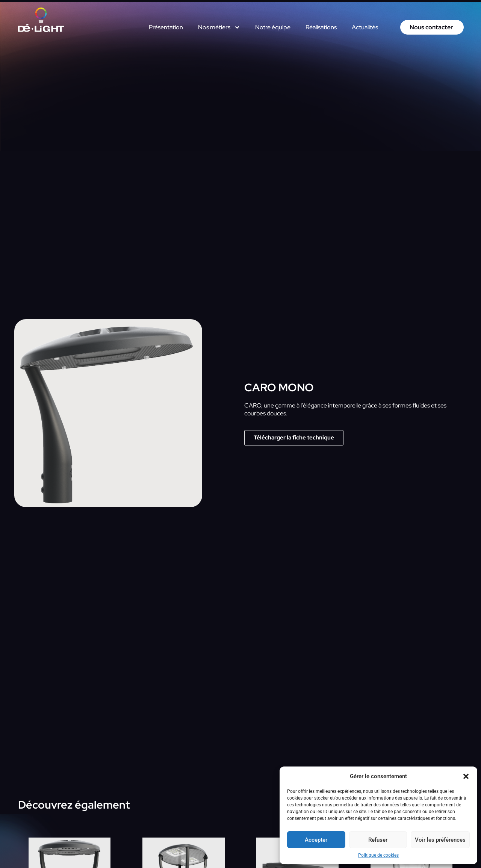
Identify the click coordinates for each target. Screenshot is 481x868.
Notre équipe (273, 27)
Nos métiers (219, 27)
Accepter (316, 840)
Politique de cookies (378, 855)
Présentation (166, 27)
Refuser (378, 840)
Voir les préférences (440, 840)
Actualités (365, 27)
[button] (466, 776)
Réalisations (321, 27)
